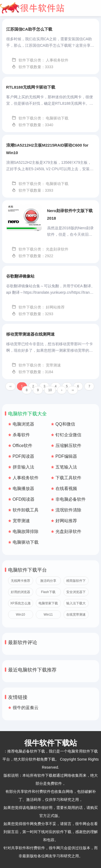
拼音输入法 (23, 467)
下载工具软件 (68, 478)
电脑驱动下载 (26, 542)
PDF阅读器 (23, 456)
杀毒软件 (21, 435)
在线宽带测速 (76, 615)
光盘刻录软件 (68, 531)
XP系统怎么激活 (20, 604)
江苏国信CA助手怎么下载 (29, 29)
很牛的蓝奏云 (26, 708)
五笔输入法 (66, 467)
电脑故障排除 (26, 531)
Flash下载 (48, 592)
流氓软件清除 (68, 510)
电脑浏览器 (23, 424)
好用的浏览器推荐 (20, 593)
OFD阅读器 (24, 499)
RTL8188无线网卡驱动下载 (31, 87)
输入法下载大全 (76, 604)
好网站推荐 (66, 521)
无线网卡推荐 (20, 581)
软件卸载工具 (26, 510)
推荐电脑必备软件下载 (26, 751)
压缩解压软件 (68, 446)
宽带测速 (21, 521)
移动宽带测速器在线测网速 (30, 334)
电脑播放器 (23, 489)
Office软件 (23, 446)
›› (73, 390)
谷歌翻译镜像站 (20, 276)
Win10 (20, 615)
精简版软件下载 (76, 582)
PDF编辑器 (66, 456)
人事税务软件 (26, 478)
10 (50, 390)
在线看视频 (66, 489)
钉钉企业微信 (68, 435)
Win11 (48, 615)
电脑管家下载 (48, 603)
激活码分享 (48, 581)
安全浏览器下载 (76, 593)
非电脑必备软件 (71, 499)
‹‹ (11, 386)
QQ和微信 (65, 424)
